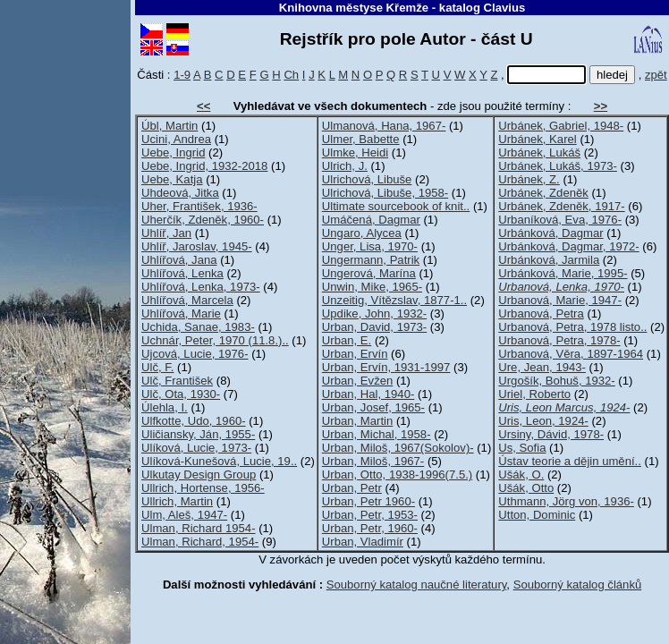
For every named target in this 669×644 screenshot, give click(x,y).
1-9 (182, 75)
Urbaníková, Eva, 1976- (560, 220)
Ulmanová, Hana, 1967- (384, 126)
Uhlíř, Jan (166, 233)
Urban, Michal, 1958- (377, 434)
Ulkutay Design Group (199, 475)
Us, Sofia (522, 448)
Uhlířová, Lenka (182, 273)
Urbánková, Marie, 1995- (563, 273)
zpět (656, 75)
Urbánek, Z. (529, 179)
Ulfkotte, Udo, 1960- (194, 421)
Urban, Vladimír (363, 542)
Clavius (505, 8)
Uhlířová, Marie (181, 314)
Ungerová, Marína (369, 273)
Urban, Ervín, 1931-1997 (386, 367)
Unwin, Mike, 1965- (372, 287)
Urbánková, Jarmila (549, 260)
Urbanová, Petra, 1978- (559, 340)
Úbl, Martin (169, 126)
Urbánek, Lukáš (539, 153)
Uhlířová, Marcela (187, 300)
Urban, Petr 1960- (368, 501)
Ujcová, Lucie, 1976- (195, 354)
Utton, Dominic (537, 515)
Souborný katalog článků (578, 585)
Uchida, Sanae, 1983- (198, 327)
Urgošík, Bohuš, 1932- (556, 381)
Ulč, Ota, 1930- (181, 394)
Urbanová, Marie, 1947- (560, 300)
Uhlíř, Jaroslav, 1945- (197, 246)
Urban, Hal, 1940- (368, 394)
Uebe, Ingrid (173, 153)
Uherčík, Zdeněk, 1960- (203, 220)
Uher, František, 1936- (199, 206)
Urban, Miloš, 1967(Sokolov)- (398, 448)
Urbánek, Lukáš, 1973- (558, 166)
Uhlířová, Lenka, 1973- (201, 287)
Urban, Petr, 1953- (370, 515)
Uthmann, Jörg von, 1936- (566, 501)
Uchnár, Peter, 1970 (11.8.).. (215, 340)
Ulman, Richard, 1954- (200, 542)
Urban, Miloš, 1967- (373, 461)
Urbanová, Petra (541, 314)
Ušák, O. (521, 475)
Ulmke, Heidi (355, 153)
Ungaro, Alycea (362, 233)
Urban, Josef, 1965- (373, 407)
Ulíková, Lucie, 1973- (196, 448)
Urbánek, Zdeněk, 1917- (561, 206)
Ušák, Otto (526, 488)
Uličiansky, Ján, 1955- (198, 434)
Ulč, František (177, 381)
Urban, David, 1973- (374, 327)
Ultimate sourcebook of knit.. (396, 206)
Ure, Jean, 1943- (542, 367)
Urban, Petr (352, 488)
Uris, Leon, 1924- (543, 421)
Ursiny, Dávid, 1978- (551, 434)
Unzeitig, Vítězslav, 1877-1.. (394, 300)
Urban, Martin (357, 421)
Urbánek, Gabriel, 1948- (561, 126)
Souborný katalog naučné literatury (417, 585)
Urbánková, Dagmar (550, 233)
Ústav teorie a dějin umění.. (570, 461)
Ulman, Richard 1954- (199, 528)
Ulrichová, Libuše (367, 179)
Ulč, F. (157, 367)
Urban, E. (347, 340)
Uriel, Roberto (534, 394)
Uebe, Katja (172, 179)
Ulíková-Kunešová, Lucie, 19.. (219, 461)
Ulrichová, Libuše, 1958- (385, 193)
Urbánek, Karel (537, 139)
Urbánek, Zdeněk (543, 193)
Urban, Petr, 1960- (370, 528)
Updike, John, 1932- (374, 314)
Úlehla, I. (165, 407)
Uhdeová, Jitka (180, 193)
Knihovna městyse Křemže (354, 8)
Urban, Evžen (357, 381)
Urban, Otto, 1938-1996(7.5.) (397, 475)
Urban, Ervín (355, 354)
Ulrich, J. (345, 166)
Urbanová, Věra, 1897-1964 (571, 354)
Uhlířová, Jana (179, 260)
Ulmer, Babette (361, 139)
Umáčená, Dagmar (371, 220)
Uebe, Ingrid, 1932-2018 (204, 166)
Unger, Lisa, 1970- (370, 246)
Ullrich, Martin (177, 501)
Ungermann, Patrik (371, 260)
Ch (291, 75)
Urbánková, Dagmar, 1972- (568, 246)
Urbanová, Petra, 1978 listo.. (572, 327)
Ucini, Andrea (176, 139)
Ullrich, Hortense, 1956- (203, 488)
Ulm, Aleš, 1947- (184, 515)
